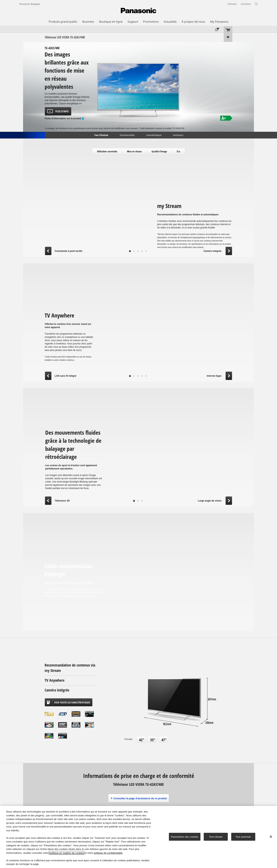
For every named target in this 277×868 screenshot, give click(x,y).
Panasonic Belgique (30, 4)
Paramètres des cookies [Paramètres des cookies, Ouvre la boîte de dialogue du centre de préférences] (185, 837)
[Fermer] (271, 837)
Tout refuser (216, 837)
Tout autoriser (243, 837)
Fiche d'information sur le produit (65, 119)
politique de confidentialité (108, 853)
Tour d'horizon (101, 135)
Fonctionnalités (127, 135)
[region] (138, 837)
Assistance (178, 135)
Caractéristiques (154, 135)
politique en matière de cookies (66, 853)
